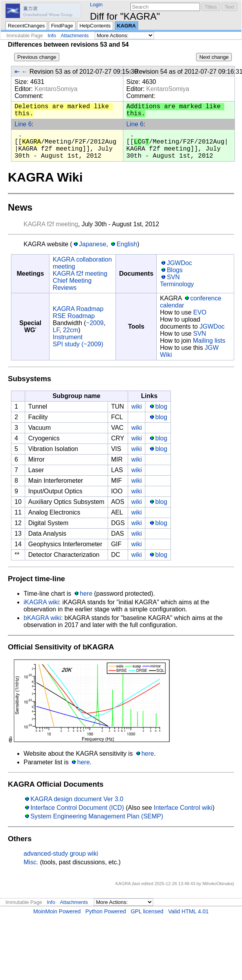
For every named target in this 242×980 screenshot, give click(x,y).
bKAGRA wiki (42, 618)
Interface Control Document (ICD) (77, 808)
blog (161, 406)
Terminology (177, 284)
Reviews (64, 288)
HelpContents (95, 26)
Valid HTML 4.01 (188, 911)
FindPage (62, 26)
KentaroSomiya (56, 89)
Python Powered (105, 911)
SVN (173, 277)
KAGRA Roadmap (78, 309)
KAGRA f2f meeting (51, 224)
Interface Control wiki (183, 808)
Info (52, 35)
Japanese (93, 244)
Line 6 (23, 124)
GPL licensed (147, 911)
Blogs (175, 270)
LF (56, 330)
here (86, 594)
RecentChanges (26, 26)
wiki (137, 406)
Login (96, 5)
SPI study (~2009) (78, 344)
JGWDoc (180, 263)
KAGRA (126, 26)
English (127, 244)
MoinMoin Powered (57, 911)
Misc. (31, 862)
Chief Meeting (72, 281)
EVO (200, 312)
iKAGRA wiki (41, 602)
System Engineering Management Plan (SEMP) (97, 816)
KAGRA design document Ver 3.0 (77, 799)
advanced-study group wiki (61, 854)
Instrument (68, 337)
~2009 (95, 323)
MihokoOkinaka (217, 884)
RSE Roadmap (74, 316)
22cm (71, 330)
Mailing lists (209, 341)
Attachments (75, 35)
